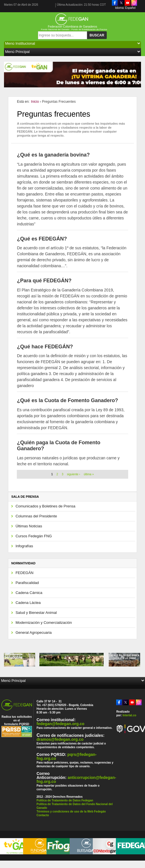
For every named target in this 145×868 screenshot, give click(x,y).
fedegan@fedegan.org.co (61, 724)
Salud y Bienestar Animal (36, 613)
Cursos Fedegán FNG (34, 536)
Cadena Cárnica (29, 593)
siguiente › (74, 474)
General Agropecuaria (33, 633)
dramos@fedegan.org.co (60, 739)
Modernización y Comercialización (44, 623)
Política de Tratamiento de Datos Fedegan (65, 800)
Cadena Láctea (28, 603)
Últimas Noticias (29, 526)
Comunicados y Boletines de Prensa (45, 506)
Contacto (43, 815)
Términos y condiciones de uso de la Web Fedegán (71, 812)
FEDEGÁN (24, 573)
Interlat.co (130, 715)
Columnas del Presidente (36, 516)
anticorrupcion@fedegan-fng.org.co (76, 779)
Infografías (24, 546)
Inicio (35, 102)
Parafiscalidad (27, 583)
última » (89, 474)
